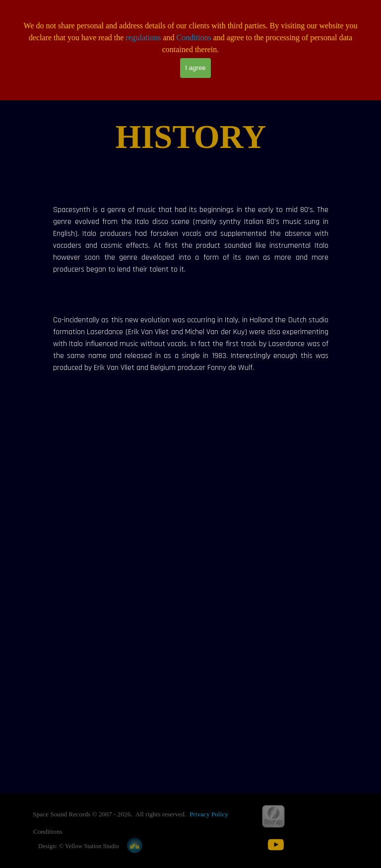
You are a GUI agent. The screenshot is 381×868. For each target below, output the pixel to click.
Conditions (194, 37)
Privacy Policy (209, 814)
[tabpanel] (191, 137)
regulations (143, 37)
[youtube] (276, 845)
